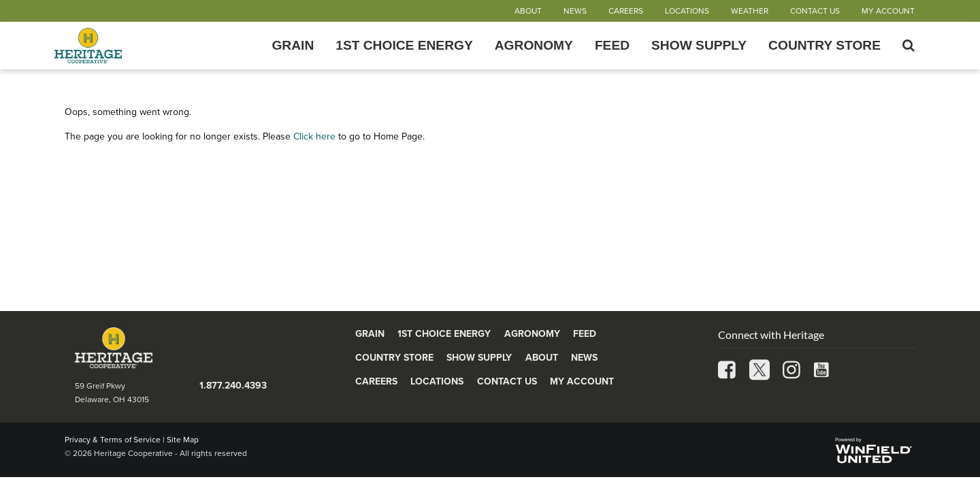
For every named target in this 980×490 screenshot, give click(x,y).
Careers (626, 11)
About (528, 11)
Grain (293, 46)
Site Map (183, 440)
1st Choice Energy (404, 46)
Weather (750, 11)
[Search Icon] (909, 46)
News (575, 11)
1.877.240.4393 (233, 386)
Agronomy (534, 46)
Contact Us (815, 11)
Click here (314, 136)
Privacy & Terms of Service (113, 440)
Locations (687, 11)
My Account (888, 11)
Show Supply (699, 46)
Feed (612, 46)
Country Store (824, 46)
